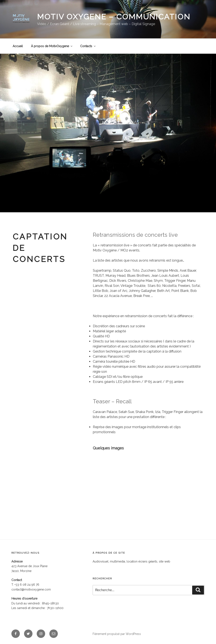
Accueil (18, 46)
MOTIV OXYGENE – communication (114, 17)
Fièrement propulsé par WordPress (117, 634)
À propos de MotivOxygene (52, 46)
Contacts (88, 46)
